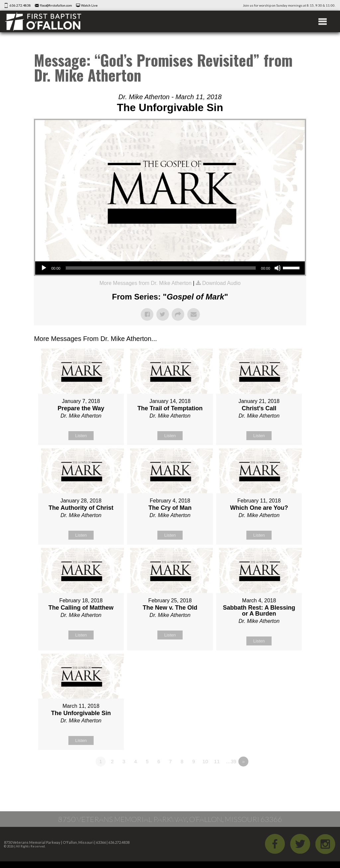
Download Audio (221, 283)
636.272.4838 (20, 5)
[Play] (44, 268)
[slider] (161, 268)
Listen (81, 436)
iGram (325, 844)
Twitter (300, 844)
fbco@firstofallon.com (56, 5)
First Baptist (43, 21)
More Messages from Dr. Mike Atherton (145, 283)
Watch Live (89, 5)
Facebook (275, 844)
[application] (170, 268)
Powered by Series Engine (282, 780)
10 (205, 761)
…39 (231, 761)
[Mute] (278, 268)
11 (217, 761)
